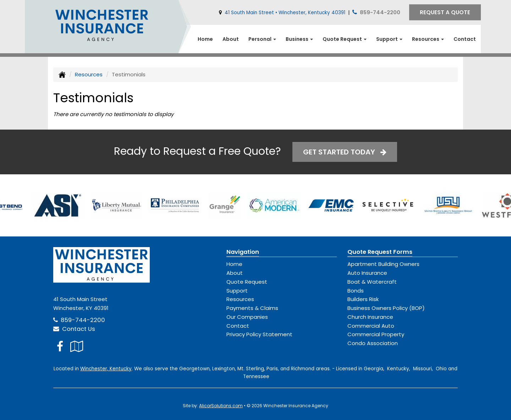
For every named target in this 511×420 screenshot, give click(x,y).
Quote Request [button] (345, 39)
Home (205, 39)
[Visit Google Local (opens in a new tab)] (77, 346)
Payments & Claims (252, 308)
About (231, 39)
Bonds (356, 291)
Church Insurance (370, 317)
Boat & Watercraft (372, 282)
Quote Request (247, 282)
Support (237, 291)
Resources (89, 74)
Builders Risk (363, 299)
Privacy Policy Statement (259, 334)
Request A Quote (445, 12)
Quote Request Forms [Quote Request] (380, 252)
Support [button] (389, 39)
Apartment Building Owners (383, 264)
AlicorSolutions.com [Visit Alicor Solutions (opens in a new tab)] (221, 406)
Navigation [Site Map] (243, 252)
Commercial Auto (371, 326)
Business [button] (299, 39)
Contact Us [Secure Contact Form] (74, 329)
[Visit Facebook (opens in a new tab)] (60, 346)
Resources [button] (428, 39)
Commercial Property (376, 334)
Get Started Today (345, 152)
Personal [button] (262, 39)
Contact (465, 39)
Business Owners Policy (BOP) (386, 308)
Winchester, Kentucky (106, 369)
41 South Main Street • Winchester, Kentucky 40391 (285, 13)
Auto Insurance (367, 273)
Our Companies (247, 317)
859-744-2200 (380, 12)
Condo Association (373, 343)
